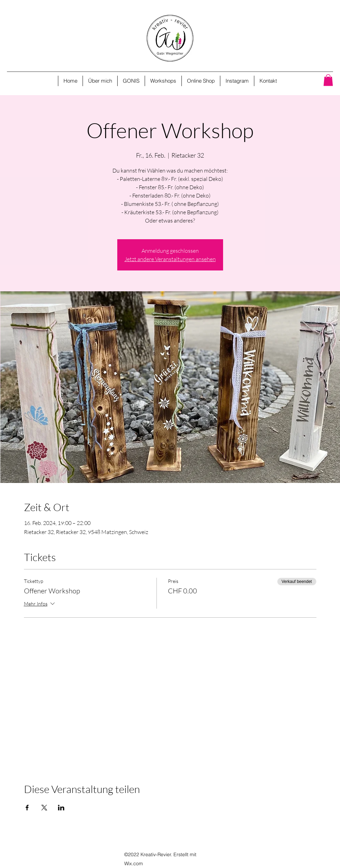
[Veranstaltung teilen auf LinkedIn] (61, 808)
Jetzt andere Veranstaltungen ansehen (170, 259)
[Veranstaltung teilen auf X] (44, 808)
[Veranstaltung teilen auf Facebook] (27, 808)
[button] (328, 80)
